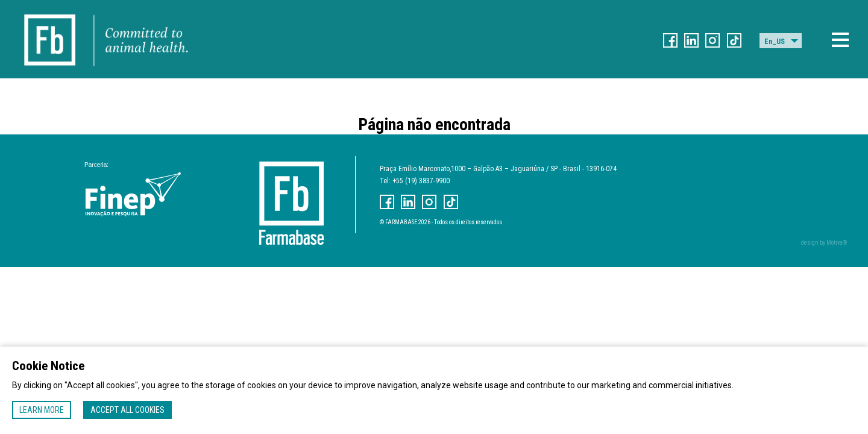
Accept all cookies (127, 410)
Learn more (42, 410)
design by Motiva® (824, 243)
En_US (775, 42)
